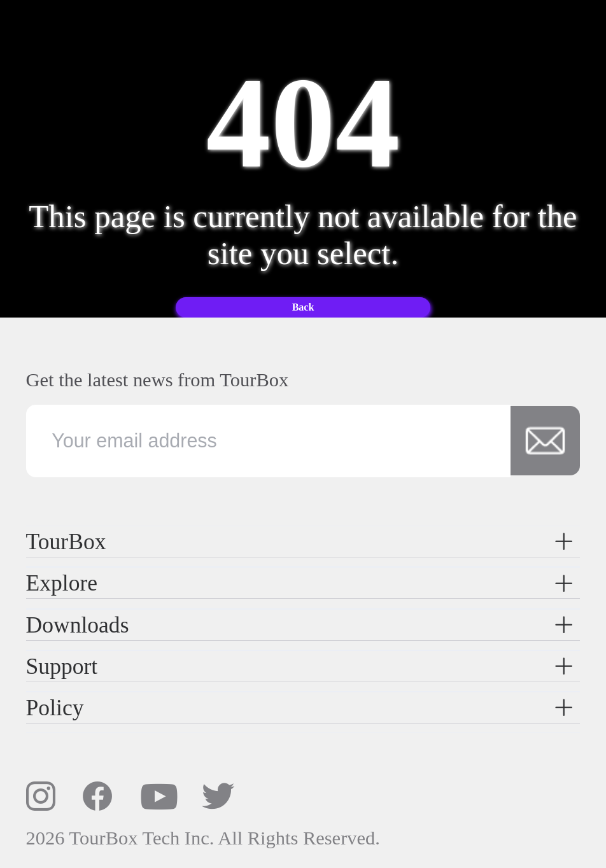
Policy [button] (301, 708)
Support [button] (301, 666)
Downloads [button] (301, 625)
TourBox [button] (301, 542)
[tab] (303, 542)
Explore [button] (301, 583)
